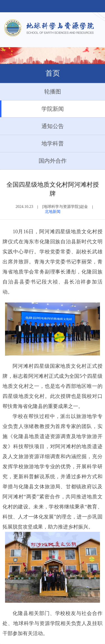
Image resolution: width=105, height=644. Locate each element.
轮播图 (31, 92)
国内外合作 (33, 161)
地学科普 (32, 143)
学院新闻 (32, 109)
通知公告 (32, 126)
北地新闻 (53, 212)
